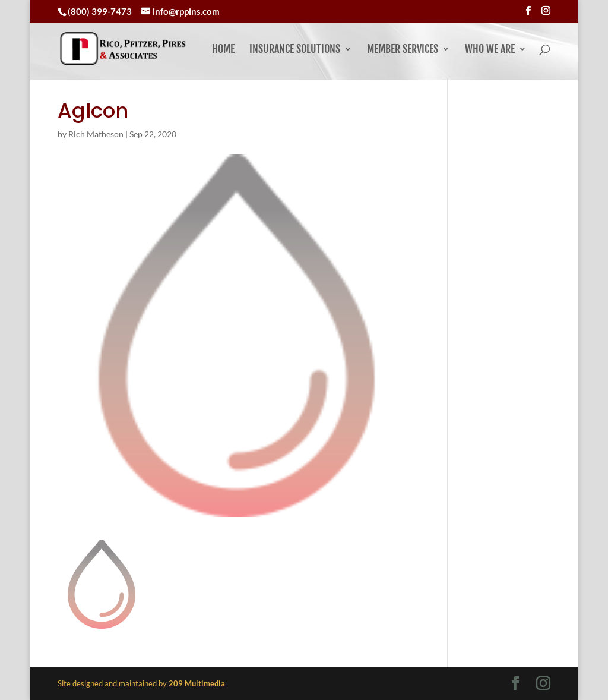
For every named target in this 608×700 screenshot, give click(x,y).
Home (223, 50)
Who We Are (490, 50)
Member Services (403, 50)
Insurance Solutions (295, 50)
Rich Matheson (96, 134)
